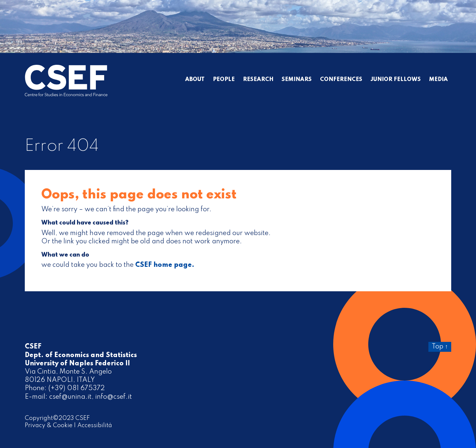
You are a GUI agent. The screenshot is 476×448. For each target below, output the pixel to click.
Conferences (341, 80)
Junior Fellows (396, 80)
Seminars (297, 80)
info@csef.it (114, 397)
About (195, 80)
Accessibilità (95, 426)
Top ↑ (440, 347)
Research (258, 80)
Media (438, 80)
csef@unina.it (70, 397)
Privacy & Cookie (49, 426)
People (224, 80)
